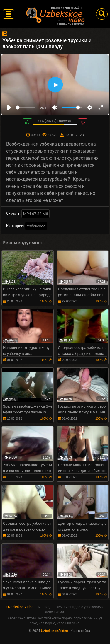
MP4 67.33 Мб (36, 214)
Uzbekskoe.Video (20, 607)
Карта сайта (80, 631)
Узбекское (36, 226)
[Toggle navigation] (9, 14)
